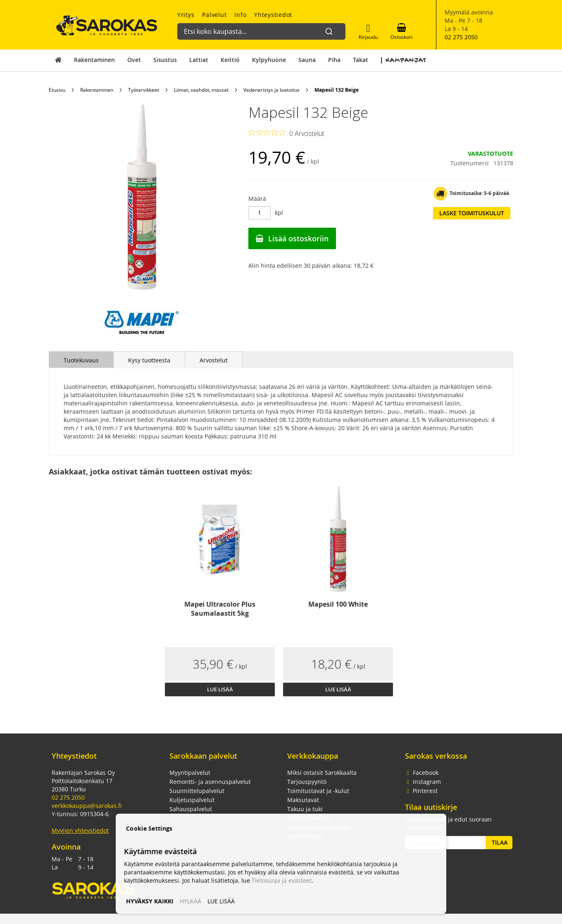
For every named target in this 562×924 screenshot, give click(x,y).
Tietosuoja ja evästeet (282, 880)
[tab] (81, 360)
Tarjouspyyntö (307, 782)
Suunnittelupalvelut (197, 791)
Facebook (422, 773)
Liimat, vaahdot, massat (201, 90)
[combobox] (258, 27)
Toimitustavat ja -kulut (318, 791)
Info (240, 15)
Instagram (423, 782)
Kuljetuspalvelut (192, 800)
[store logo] (107, 25)
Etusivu (57, 90)
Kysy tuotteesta (149, 360)
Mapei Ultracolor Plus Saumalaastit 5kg (220, 609)
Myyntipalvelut (190, 773)
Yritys (186, 15)
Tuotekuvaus (81, 360)
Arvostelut (214, 360)
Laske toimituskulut (472, 213)
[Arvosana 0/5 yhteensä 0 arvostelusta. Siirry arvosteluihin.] (286, 133)
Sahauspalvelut (191, 809)
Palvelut (214, 15)
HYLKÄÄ (191, 901)
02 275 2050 (461, 37)
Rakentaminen (97, 90)
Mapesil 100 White (338, 604)
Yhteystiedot (273, 15)
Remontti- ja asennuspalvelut (210, 782)
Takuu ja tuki (305, 809)
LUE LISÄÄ (221, 901)
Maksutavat (303, 800)
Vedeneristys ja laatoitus (271, 90)
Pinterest (421, 791)
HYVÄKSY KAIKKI (150, 901)
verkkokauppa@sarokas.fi (87, 806)
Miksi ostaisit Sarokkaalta (322, 773)
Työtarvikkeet (144, 90)
